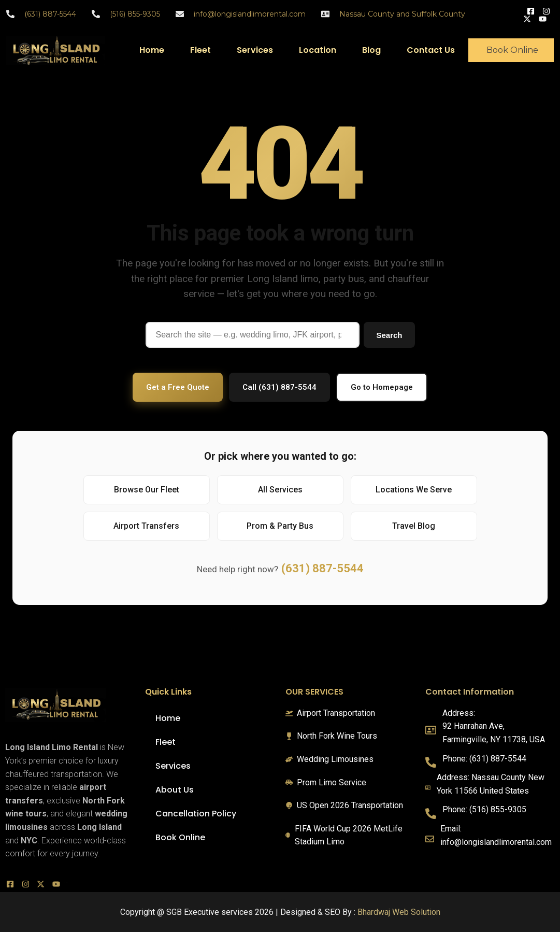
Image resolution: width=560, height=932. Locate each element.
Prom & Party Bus (280, 526)
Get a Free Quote (178, 387)
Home (152, 50)
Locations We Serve (414, 490)
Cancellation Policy (196, 814)
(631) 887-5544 (322, 568)
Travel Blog (414, 526)
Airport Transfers (146, 526)
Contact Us (431, 50)
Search (389, 335)
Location (318, 50)
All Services (280, 490)
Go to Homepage (382, 387)
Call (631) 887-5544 (279, 387)
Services (255, 50)
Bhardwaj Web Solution (399, 912)
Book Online (180, 837)
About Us (175, 790)
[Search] (253, 335)
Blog (371, 50)
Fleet (200, 50)
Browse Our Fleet (147, 490)
